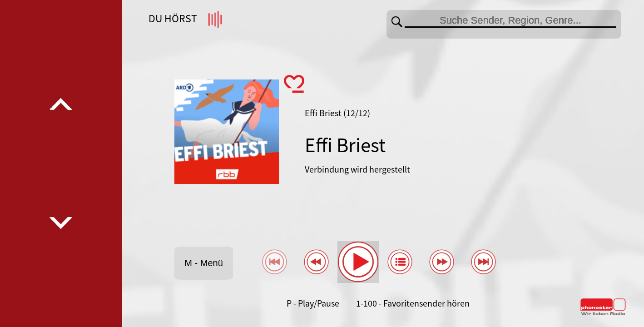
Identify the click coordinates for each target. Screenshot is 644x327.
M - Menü (203, 263)
